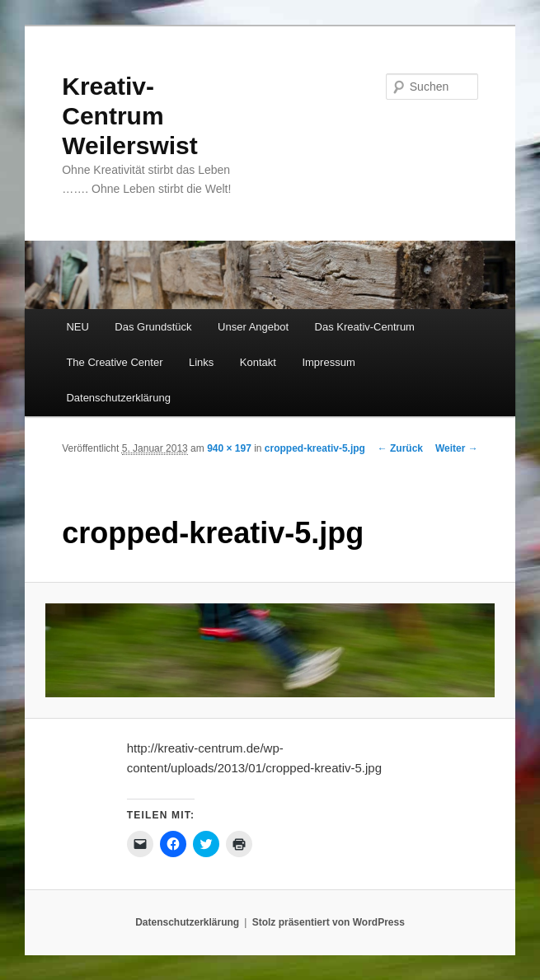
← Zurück (400, 448)
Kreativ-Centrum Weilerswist (130, 116)
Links (201, 362)
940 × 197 (229, 448)
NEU (77, 327)
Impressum (328, 362)
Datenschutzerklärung (118, 398)
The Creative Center (114, 362)
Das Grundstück (153, 327)
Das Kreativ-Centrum (365, 327)
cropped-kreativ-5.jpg (315, 448)
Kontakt (258, 362)
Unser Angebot (253, 327)
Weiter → (457, 448)
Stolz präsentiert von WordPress (329, 922)
